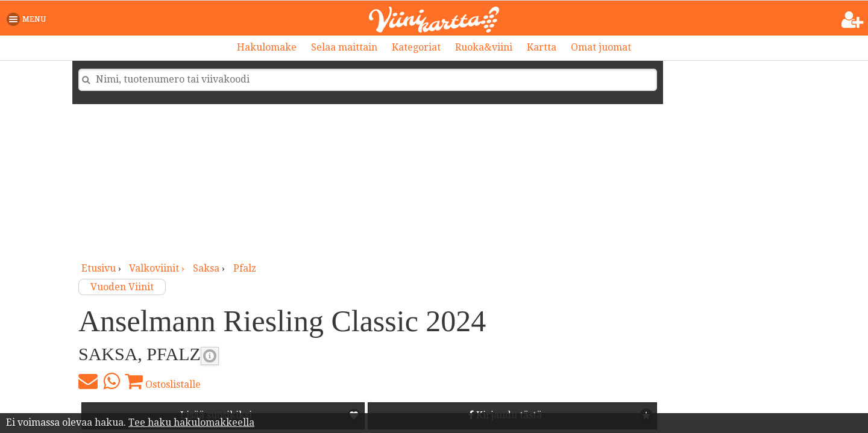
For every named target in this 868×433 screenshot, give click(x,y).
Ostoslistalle (163, 381)
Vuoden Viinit (122, 287)
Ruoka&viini (484, 47)
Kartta (542, 47)
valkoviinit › (158, 268)
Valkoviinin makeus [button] (210, 356)
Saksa (206, 268)
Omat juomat (601, 47)
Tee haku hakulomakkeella (191, 422)
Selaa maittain (344, 47)
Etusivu (99, 268)
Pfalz (245, 268)
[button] (29, 19)
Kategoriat (416, 47)
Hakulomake (267, 47)
